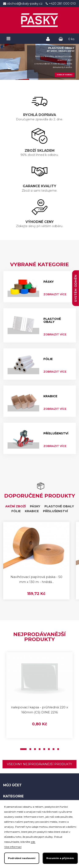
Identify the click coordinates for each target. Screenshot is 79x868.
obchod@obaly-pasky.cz (24, 4)
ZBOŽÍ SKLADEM (40, 151)
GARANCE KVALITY (39, 186)
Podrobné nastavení (22, 858)
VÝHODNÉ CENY (40, 222)
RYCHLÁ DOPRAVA (40, 115)
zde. (33, 842)
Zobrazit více (55, 294)
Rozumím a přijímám (60, 858)
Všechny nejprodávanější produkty (39, 764)
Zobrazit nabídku (64, 75)
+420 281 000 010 (62, 4)
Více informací (13, 847)
